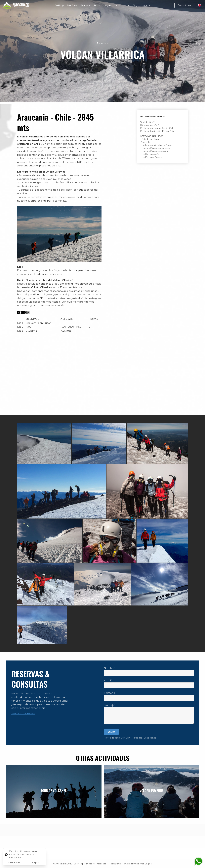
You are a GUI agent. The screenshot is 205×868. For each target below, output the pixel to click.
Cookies (78, 864)
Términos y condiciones (23, 714)
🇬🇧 (200, 5)
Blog (135, 5)
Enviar (111, 732)
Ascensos (85, 5)
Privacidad (137, 738)
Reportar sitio (114, 864)
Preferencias (14, 862)
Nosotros (145, 5)
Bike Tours (72, 5)
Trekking (59, 5)
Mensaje (109, 705)
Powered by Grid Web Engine (137, 864)
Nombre (109, 668)
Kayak (108, 5)
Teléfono (109, 693)
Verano (118, 5)
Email (107, 681)
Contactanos (184, 5)
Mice (127, 5)
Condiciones (150, 738)
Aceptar (35, 862)
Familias (98, 5)
